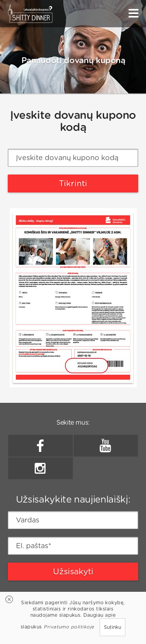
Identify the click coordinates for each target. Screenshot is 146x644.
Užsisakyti (73, 571)
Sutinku (113, 627)
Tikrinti (73, 183)
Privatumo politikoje (69, 627)
